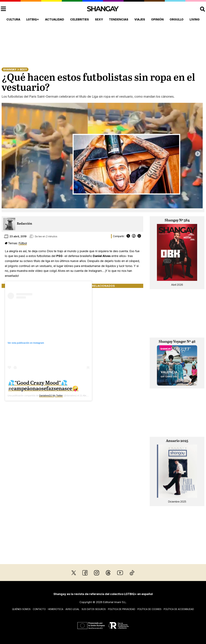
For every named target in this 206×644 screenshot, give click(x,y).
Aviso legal (72, 609)
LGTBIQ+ (33, 19)
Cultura (13, 19)
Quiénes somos (21, 609)
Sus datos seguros (94, 609)
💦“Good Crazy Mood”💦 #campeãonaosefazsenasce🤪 (43, 386)
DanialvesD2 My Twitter (51, 396)
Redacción (24, 224)
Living (195, 19)
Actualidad (55, 19)
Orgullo (177, 19)
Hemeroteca (56, 609)
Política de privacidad (122, 609)
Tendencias (119, 19)
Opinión (157, 19)
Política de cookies (149, 609)
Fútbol (23, 243)
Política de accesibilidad (179, 609)
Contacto (39, 609)
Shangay (10, 69)
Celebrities (80, 19)
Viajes (140, 19)
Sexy (99, 19)
